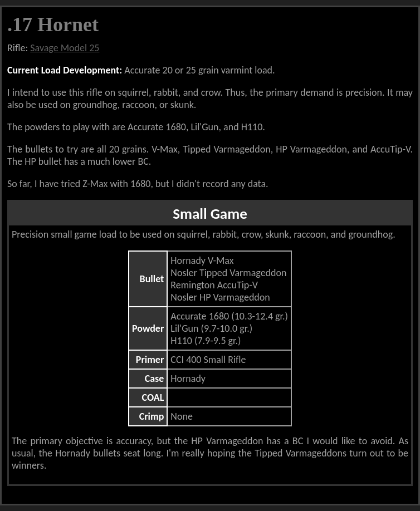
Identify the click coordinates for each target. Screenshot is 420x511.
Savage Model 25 (65, 48)
